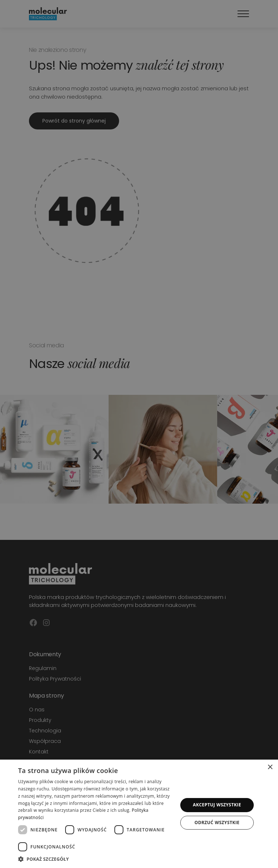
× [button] (270, 767)
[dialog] (139, 814)
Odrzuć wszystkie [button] (217, 822)
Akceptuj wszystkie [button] (217, 805)
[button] (96, 859)
